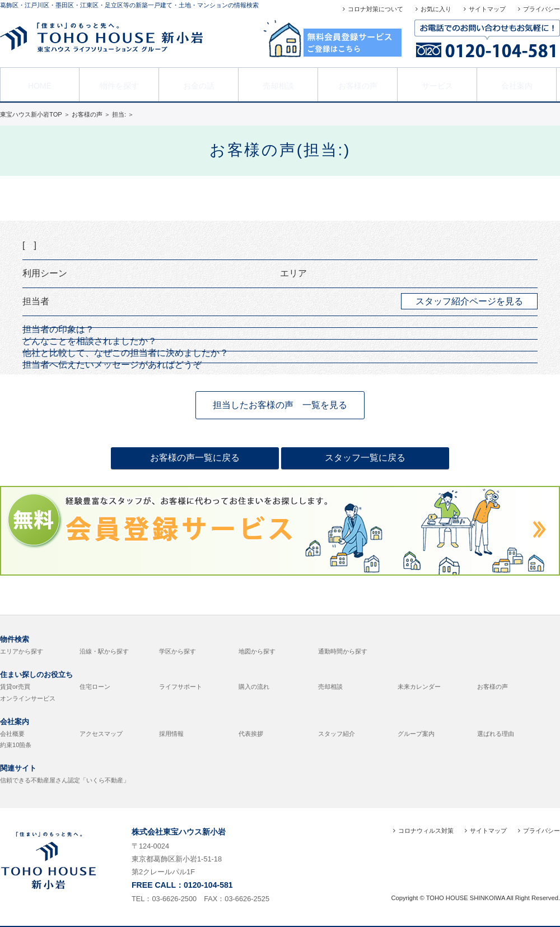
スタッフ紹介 (337, 734)
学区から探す (178, 651)
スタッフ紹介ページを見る (469, 301)
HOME (40, 84)
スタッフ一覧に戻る (365, 458)
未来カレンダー (419, 687)
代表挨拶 (251, 734)
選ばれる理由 (496, 734)
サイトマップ (487, 9)
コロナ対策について (375, 9)
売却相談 (278, 84)
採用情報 (171, 734)
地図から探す (257, 651)
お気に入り (436, 9)
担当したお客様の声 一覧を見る (280, 405)
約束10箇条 (16, 745)
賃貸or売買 (15, 687)
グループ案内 (416, 734)
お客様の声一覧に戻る (195, 458)
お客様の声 (358, 84)
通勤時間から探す (343, 651)
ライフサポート (181, 687)
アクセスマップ (101, 734)
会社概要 (12, 734)
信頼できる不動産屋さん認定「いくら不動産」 (65, 780)
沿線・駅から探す (104, 651)
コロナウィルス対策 (426, 831)
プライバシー (542, 9)
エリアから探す (22, 651)
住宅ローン (95, 687)
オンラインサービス (28, 698)
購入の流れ (254, 687)
